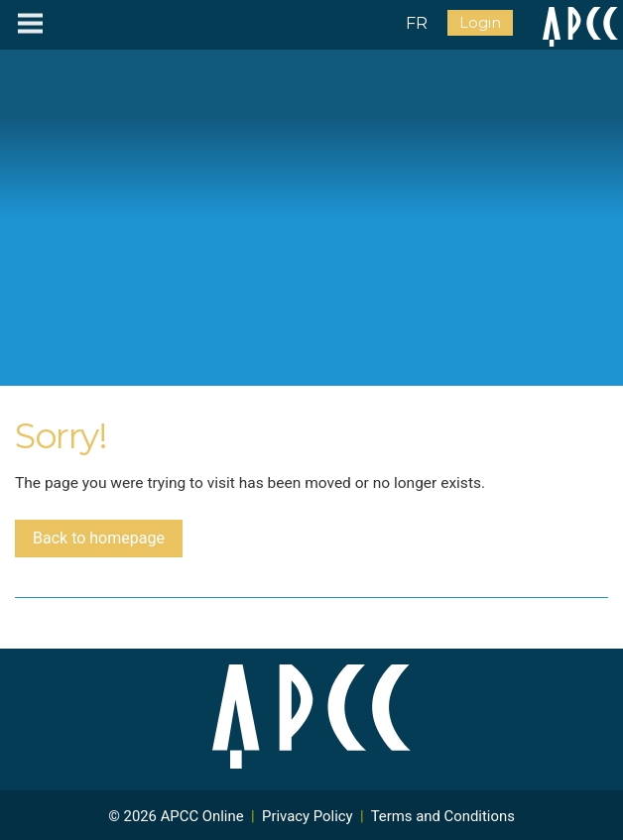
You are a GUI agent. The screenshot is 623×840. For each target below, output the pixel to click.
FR (417, 23)
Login (480, 23)
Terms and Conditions (443, 816)
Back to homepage (99, 538)
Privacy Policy (308, 816)
